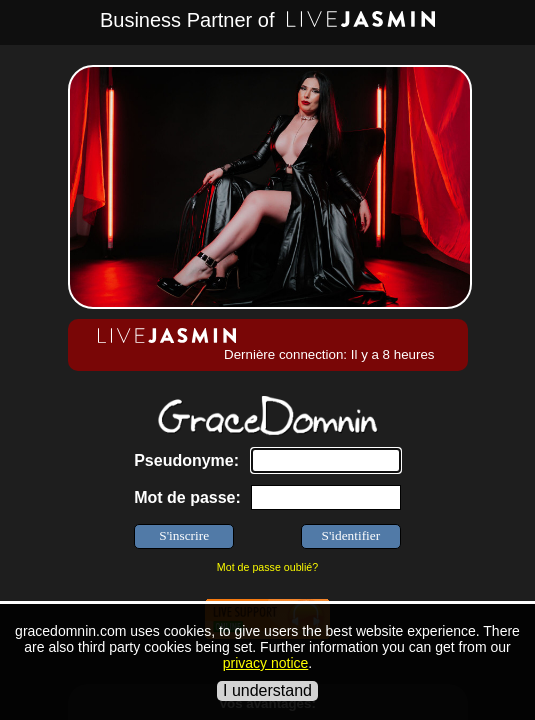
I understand (267, 690)
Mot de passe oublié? (267, 567)
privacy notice (266, 663)
